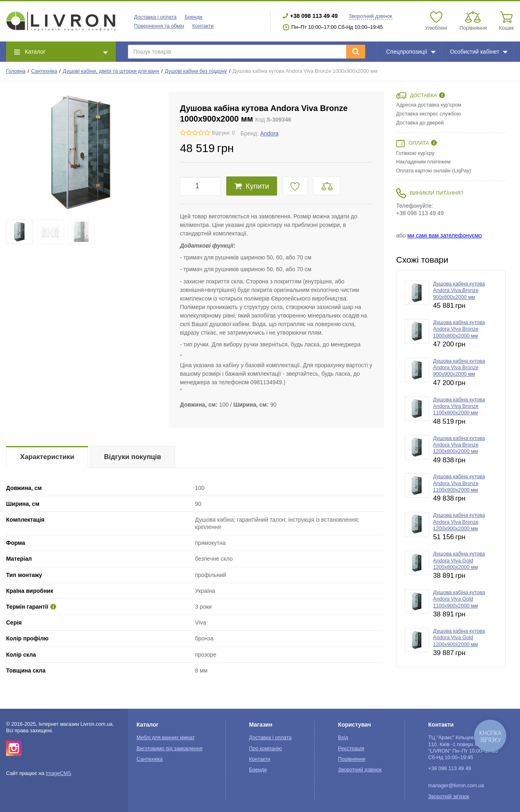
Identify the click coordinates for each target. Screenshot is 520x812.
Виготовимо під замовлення (169, 749)
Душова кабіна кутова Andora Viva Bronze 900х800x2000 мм (459, 291)
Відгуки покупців (133, 457)
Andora (269, 133)
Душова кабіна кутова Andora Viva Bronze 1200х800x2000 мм (459, 445)
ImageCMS (58, 773)
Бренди (193, 17)
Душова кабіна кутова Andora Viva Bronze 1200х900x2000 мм (459, 522)
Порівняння (352, 759)
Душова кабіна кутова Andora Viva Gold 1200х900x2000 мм (459, 638)
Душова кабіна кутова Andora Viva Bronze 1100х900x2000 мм (459, 483)
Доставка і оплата (155, 17)
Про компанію (265, 749)
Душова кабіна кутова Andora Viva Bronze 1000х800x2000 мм (459, 329)
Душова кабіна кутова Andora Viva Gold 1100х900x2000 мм (459, 599)
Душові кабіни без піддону (196, 71)
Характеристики (47, 457)
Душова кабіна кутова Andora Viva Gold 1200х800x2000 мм (459, 561)
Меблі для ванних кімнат (166, 738)
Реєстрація (351, 749)
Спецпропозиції (411, 52)
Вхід (343, 738)
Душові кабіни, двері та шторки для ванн (111, 71)
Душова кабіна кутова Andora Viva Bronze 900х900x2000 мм (459, 368)
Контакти (203, 26)
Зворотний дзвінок (370, 16)
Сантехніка (44, 71)
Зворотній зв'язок (449, 797)
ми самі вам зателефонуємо (444, 235)
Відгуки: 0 (223, 133)
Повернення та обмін (159, 26)
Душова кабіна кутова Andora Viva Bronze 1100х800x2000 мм (459, 406)
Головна (16, 71)
